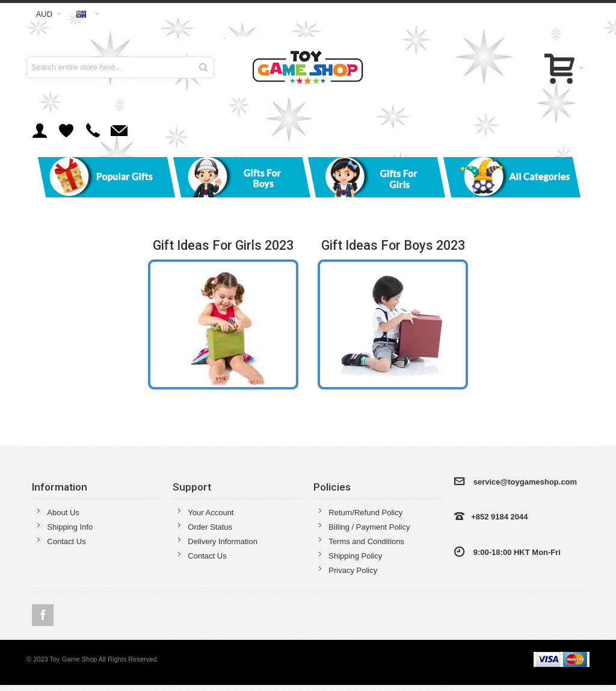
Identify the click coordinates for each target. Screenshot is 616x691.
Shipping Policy (355, 556)
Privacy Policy (353, 570)
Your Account (211, 513)
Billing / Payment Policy (369, 527)
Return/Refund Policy (365, 513)
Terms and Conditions (366, 541)
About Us (63, 513)
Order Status (210, 527)
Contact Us (66, 541)
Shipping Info (70, 527)
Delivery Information (223, 541)
